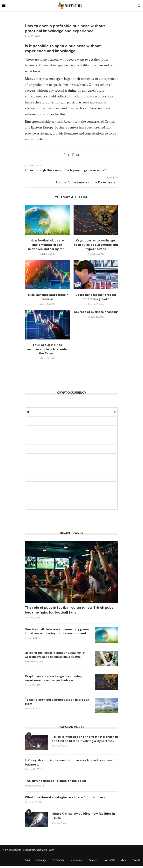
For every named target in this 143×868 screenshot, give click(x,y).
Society (136, 862)
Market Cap (67, 412)
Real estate (109, 862)
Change (85, 412)
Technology (58, 862)
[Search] (139, 6)
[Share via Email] (77, 155)
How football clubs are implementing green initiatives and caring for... (47, 245)
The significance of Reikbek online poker (56, 783)
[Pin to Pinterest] (73, 155)
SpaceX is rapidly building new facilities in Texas (85, 818)
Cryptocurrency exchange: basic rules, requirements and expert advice (96, 245)
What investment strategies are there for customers (67, 800)
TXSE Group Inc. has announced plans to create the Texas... (47, 349)
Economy (41, 862)
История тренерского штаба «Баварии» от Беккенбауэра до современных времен (55, 655)
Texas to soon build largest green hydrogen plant (57, 702)
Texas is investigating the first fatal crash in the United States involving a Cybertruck (84, 741)
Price (50, 412)
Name (38, 412)
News (27, 862)
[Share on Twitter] (69, 155)
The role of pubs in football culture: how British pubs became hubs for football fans (69, 610)
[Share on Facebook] (64, 155)
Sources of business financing (96, 312)
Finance (93, 862)
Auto (124, 862)
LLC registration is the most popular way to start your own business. (71, 764)
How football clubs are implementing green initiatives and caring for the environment (57, 631)
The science (77, 862)
